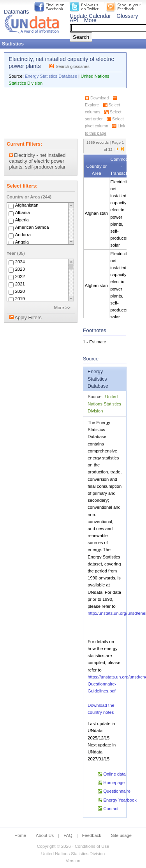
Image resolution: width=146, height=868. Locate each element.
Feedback (92, 835)
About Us (45, 835)
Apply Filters (28, 318)
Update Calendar (90, 16)
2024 (20, 262)
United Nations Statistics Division (104, 404)
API (74, 20)
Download (99, 98)
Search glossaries (73, 66)
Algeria (22, 220)
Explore (92, 105)
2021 (20, 284)
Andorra (23, 235)
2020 (20, 291)
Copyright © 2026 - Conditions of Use (73, 846)
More (90, 20)
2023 (20, 269)
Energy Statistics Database (51, 76)
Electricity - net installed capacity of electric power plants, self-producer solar (38, 161)
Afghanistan (27, 205)
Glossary (127, 16)
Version (73, 861)
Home (20, 835)
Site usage (121, 835)
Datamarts (17, 12)
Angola (22, 242)
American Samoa (32, 228)
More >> (62, 308)
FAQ (68, 835)
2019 (20, 299)
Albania (23, 213)
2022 (20, 277)
